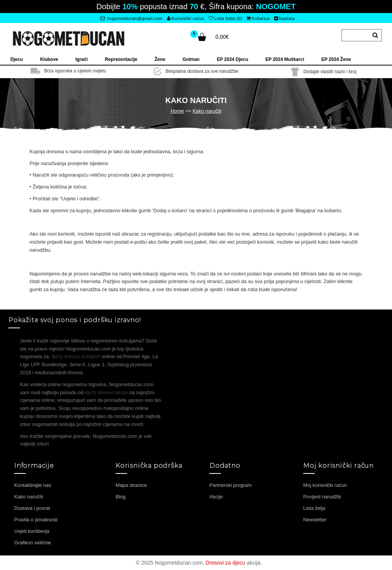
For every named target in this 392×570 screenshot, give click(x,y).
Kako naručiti (207, 111)
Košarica (258, 18)
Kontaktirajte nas (33, 485)
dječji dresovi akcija (106, 392)
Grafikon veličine (33, 543)
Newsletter (315, 520)
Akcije (216, 497)
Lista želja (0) (225, 18)
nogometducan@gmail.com (131, 18)
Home (177, 111)
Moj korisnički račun (325, 485)
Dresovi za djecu (225, 563)
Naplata (284, 18)
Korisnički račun (185, 18)
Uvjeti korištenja (32, 531)
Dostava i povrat (32, 508)
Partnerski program (231, 485)
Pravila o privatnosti (36, 520)
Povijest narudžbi (322, 497)
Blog (121, 497)
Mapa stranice (131, 485)
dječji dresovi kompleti (76, 356)
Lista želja (314, 508)
